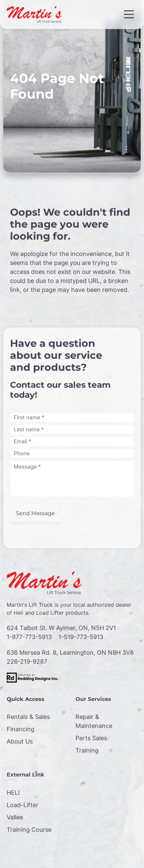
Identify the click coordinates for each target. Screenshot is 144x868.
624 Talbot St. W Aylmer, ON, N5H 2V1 (61, 628)
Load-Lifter (23, 805)
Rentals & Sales (28, 717)
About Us (20, 741)
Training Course (29, 830)
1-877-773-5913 (29, 637)
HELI (13, 793)
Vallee (15, 817)
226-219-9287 (27, 661)
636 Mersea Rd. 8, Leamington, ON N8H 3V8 (70, 652)
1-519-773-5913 (81, 637)
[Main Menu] (129, 14)
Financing (21, 729)
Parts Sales (91, 738)
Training (87, 750)
